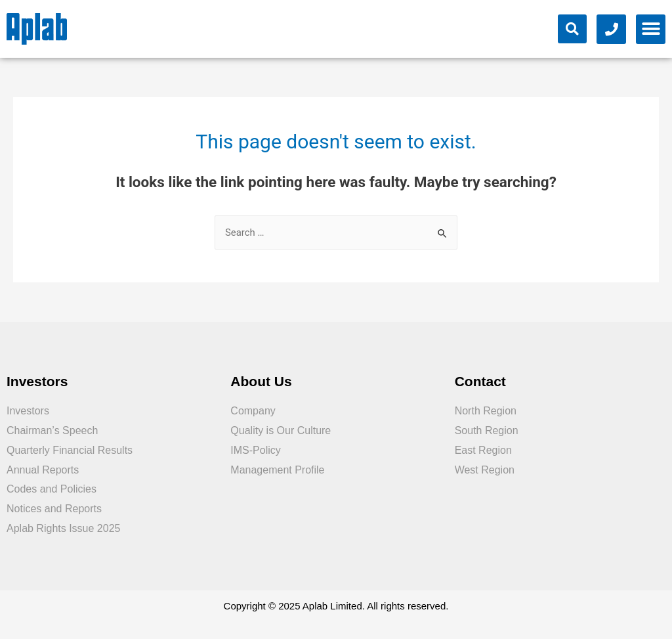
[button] (651, 29)
